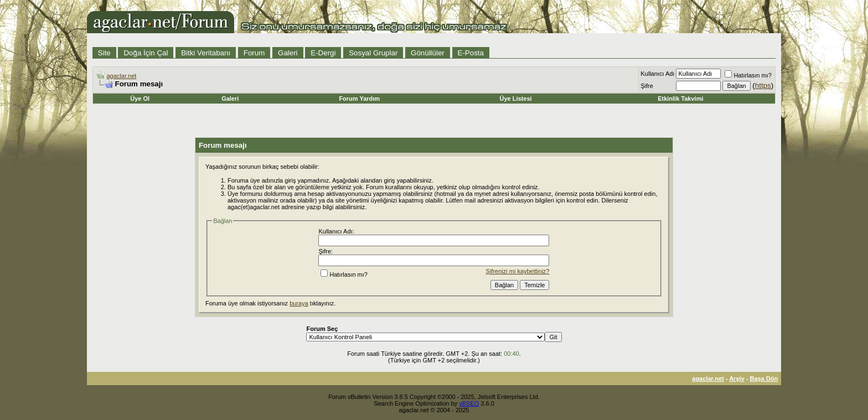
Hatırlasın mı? (748, 75)
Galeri (288, 53)
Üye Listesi (515, 98)
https (763, 85)
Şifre (647, 86)
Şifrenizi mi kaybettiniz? (518, 271)
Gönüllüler (428, 53)
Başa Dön (764, 378)
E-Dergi (323, 53)
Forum (254, 53)
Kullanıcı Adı (657, 74)
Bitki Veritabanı (206, 53)
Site (104, 53)
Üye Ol (140, 98)
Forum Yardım (359, 98)
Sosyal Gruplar (373, 53)
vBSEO (469, 403)
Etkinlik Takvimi (680, 98)
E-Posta (471, 53)
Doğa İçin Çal (146, 53)
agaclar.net (122, 76)
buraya (299, 303)
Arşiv (737, 378)
